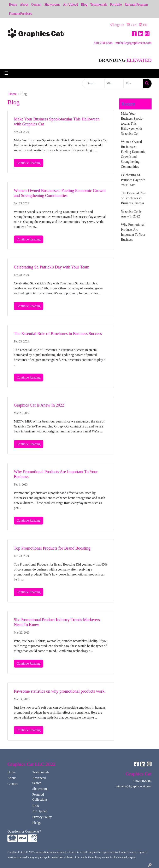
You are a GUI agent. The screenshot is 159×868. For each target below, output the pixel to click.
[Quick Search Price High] (133, 84)
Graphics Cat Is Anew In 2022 (39, 405)
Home (13, 4)
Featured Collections (40, 797)
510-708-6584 (103, 43)
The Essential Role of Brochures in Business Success (58, 334)
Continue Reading (29, 163)
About (24, 4)
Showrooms (52, 4)
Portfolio (116, 4)
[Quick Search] (93, 84)
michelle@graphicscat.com (134, 43)
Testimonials (99, 4)
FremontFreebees (20, 14)
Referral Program (136, 4)
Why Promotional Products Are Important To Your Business (133, 232)
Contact (36, 4)
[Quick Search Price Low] (114, 84)
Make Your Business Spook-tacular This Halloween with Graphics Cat (132, 123)
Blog (84, 4)
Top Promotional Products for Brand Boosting (52, 548)
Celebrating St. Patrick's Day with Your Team (52, 267)
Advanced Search (39, 780)
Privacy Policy (42, 817)
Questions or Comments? (24, 831)
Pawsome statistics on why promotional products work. (60, 691)
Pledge (37, 823)
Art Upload (70, 4)
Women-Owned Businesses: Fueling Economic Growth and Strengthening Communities (133, 154)
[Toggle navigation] (6, 73)
